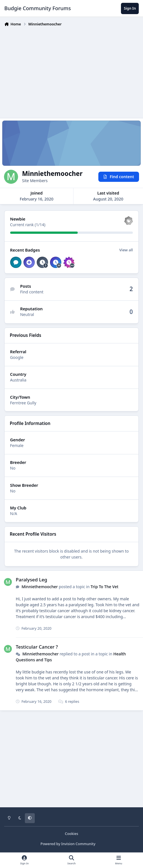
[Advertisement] (73, 71)
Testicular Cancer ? (37, 647)
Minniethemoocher (40, 587)
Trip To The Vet (105, 587)
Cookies (71, 834)
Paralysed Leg (32, 580)
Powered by (68, 844)
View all (126, 250)
